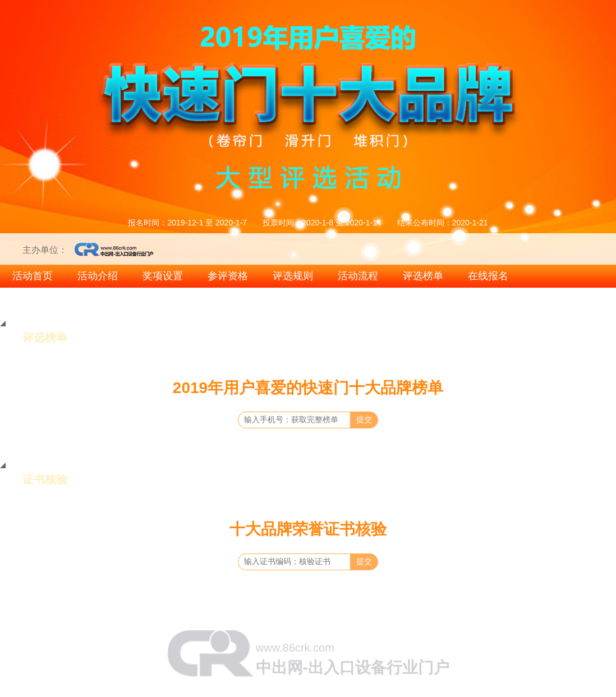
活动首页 (33, 276)
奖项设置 (163, 276)
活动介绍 (98, 276)
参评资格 (228, 276)
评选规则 (293, 276)
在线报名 (488, 276)
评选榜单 (423, 276)
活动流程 (358, 276)
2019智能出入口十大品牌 (547, 298)
